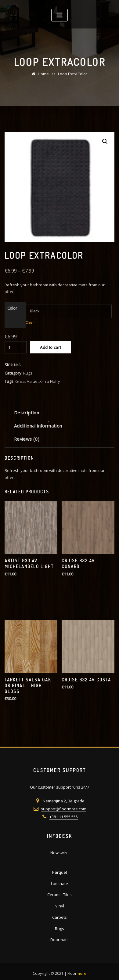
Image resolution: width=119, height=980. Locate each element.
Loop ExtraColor (73, 74)
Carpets (60, 917)
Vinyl (60, 906)
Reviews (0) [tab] (27, 439)
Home (43, 74)
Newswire (60, 853)
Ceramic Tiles (60, 895)
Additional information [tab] (38, 426)
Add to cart (50, 347)
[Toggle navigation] (60, 15)
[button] (105, 141)
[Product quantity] (16, 347)
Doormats (60, 940)
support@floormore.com (64, 809)
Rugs (28, 373)
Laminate (60, 884)
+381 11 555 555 (64, 817)
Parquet (60, 872)
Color (12, 308)
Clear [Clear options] (30, 322)
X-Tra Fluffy (50, 381)
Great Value (26, 381)
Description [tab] (27, 413)
